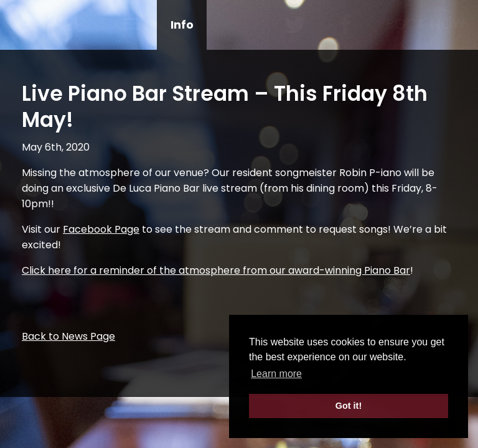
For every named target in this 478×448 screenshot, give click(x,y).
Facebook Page (101, 229)
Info (182, 25)
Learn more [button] (276, 374)
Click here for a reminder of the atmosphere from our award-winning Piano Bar (216, 270)
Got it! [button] (349, 406)
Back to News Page (68, 336)
